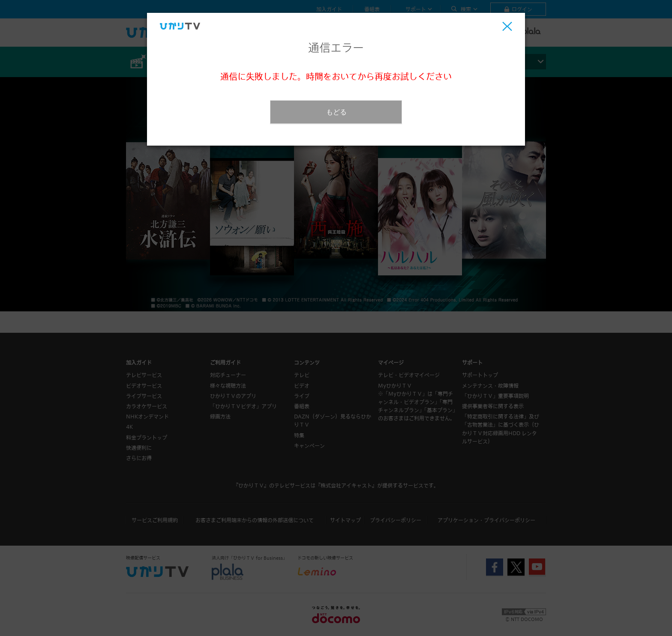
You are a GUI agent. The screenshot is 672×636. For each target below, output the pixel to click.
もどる (336, 112)
